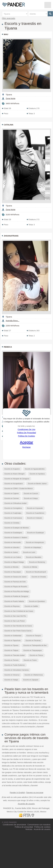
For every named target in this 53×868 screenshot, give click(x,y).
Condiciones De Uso (27, 429)
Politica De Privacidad (26, 433)
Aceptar (27, 442)
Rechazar (26, 447)
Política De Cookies (27, 436)
